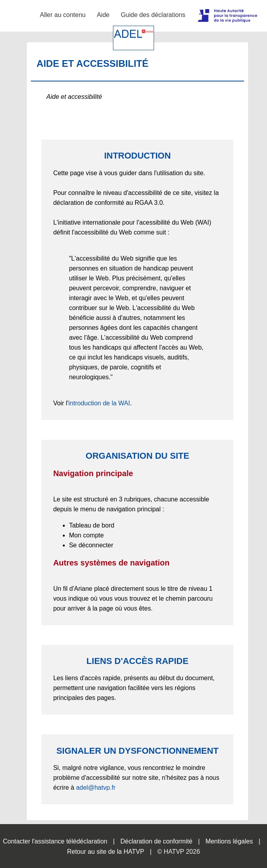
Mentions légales (229, 841)
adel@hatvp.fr (96, 788)
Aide (103, 15)
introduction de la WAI (99, 403)
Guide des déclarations (153, 15)
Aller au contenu (63, 15)
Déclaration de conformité (156, 841)
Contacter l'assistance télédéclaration (55, 841)
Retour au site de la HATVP (106, 852)
